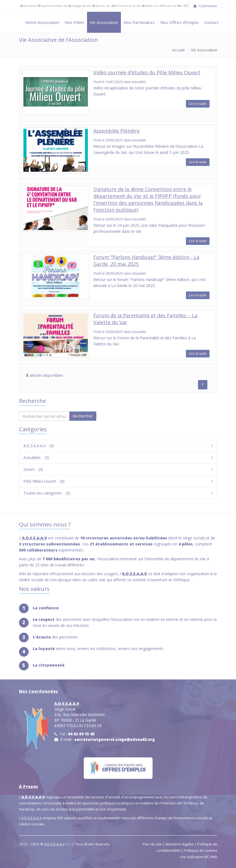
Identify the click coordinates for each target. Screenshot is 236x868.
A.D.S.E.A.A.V (39, 446)
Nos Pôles (74, 22)
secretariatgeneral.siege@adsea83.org (115, 739)
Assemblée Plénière (116, 131)
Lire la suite (198, 104)
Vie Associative (104, 22)
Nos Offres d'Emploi (179, 22)
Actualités (36, 458)
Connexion (205, 6)
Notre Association (42, 22)
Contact (211, 22)
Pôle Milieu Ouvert (44, 481)
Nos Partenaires (139, 22)
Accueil (178, 50)
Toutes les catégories (47, 493)
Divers (33, 469)
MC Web (211, 857)
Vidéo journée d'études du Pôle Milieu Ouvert (147, 72)
